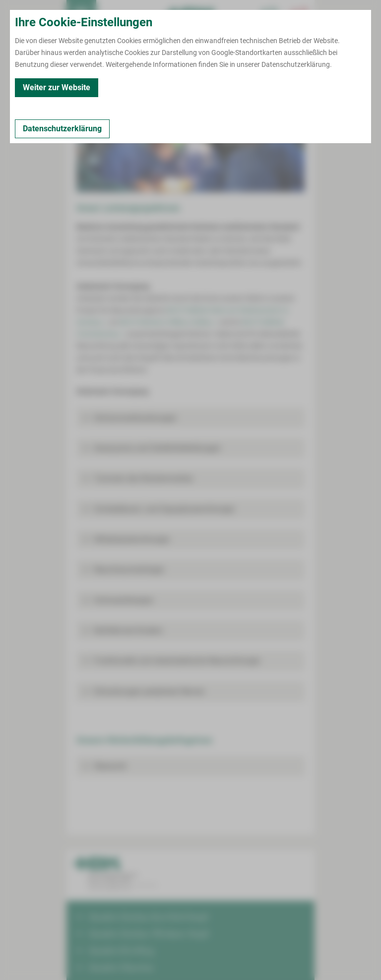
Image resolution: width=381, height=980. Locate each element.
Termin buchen (111, 15)
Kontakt (84, 84)
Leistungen (124, 84)
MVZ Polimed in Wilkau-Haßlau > (168, 322)
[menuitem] (81, 15)
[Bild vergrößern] (190, 147)
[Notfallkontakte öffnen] (300, 15)
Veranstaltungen (268, 84)
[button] (190, 418)
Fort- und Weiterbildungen (192, 84)
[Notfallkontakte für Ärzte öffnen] (270, 15)
